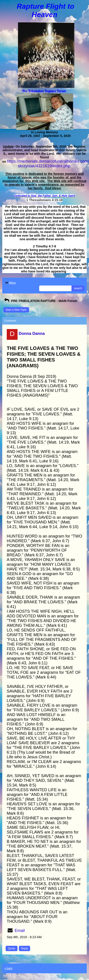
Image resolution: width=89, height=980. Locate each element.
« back (8, 968)
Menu (10, 283)
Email (20, 931)
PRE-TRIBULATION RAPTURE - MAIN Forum (40, 301)
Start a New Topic (16, 310)
